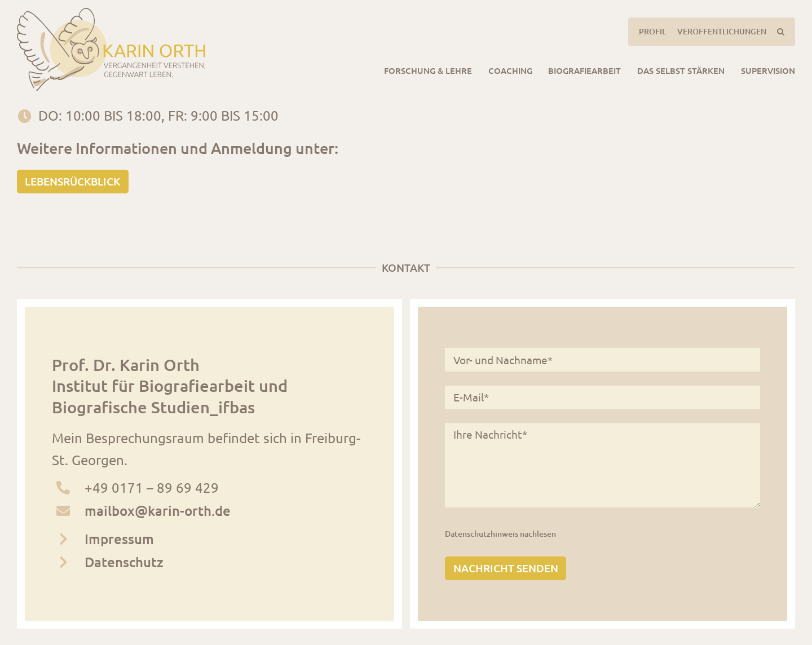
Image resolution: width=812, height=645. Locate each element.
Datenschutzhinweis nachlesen (500, 534)
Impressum (119, 539)
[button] (780, 32)
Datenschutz (124, 562)
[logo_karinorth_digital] (111, 14)
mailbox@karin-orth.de (158, 511)
